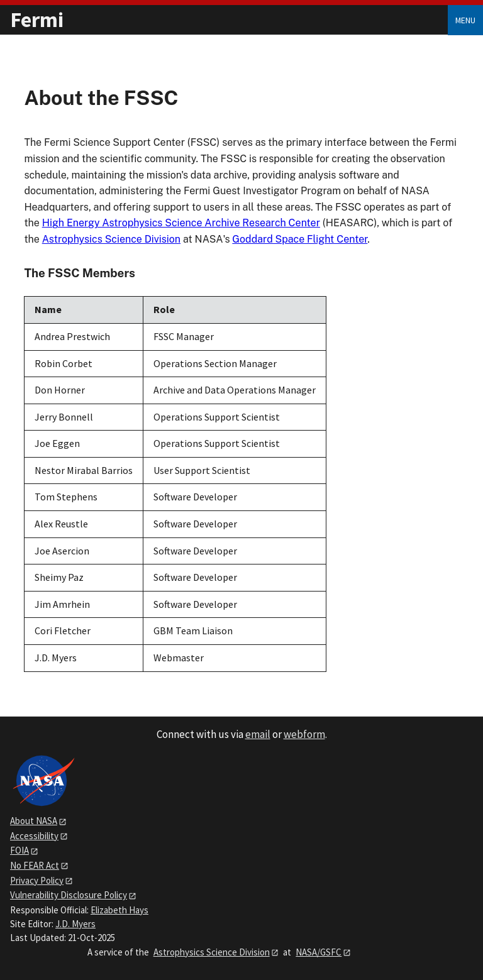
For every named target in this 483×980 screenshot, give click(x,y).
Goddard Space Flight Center (300, 239)
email (258, 734)
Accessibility (34, 836)
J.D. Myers (75, 924)
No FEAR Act (35, 865)
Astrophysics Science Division (111, 239)
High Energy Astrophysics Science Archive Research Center (181, 223)
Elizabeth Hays (119, 910)
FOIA (19, 850)
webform (304, 734)
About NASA (34, 821)
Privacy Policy (37, 880)
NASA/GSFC (319, 952)
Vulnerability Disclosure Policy (69, 895)
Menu (465, 20)
